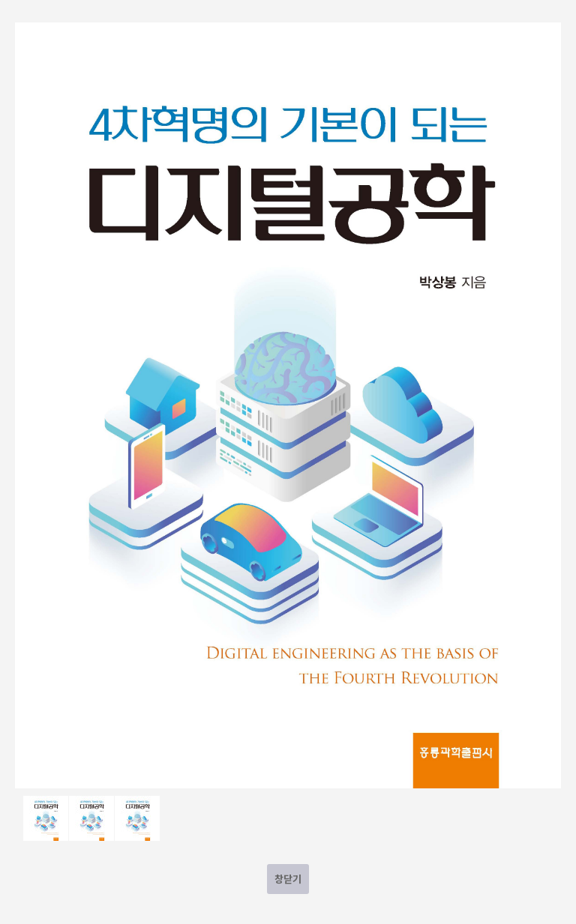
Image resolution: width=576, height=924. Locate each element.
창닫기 (288, 879)
